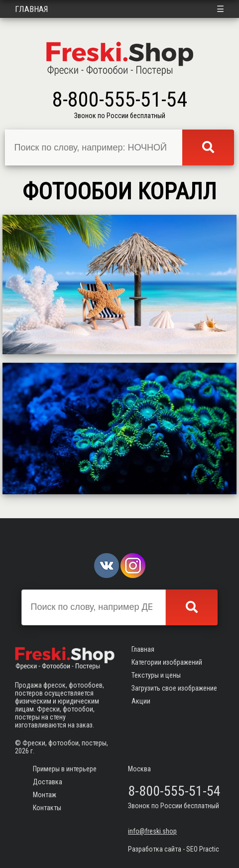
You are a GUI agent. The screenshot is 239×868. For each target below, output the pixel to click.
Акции (141, 701)
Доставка (48, 782)
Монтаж (45, 795)
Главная (32, 9)
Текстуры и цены (156, 675)
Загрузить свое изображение (174, 688)
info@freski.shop (152, 831)
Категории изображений (167, 662)
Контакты (47, 808)
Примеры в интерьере (65, 769)
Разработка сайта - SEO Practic (174, 849)
